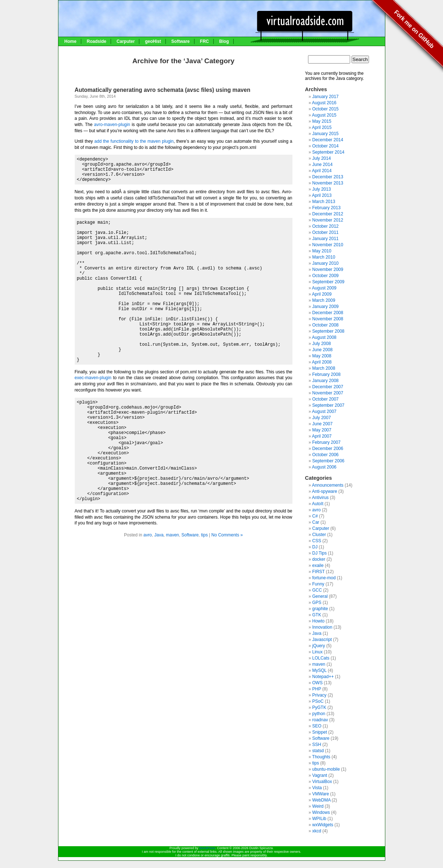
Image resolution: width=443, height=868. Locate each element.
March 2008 (324, 368)
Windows (321, 812)
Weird (318, 806)
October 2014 (326, 146)
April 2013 (322, 195)
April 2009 (322, 294)
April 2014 (322, 171)
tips (204, 535)
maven (172, 535)
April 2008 (322, 362)
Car (316, 522)
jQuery (319, 646)
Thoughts (321, 757)
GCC (317, 590)
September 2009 (329, 282)
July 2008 (322, 344)
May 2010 (322, 251)
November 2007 (328, 393)
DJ (315, 547)
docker (319, 559)
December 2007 (328, 387)
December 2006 (328, 449)
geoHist (153, 41)
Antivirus (320, 498)
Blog (224, 41)
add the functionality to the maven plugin (134, 141)
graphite (320, 609)
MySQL (320, 670)
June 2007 (323, 424)
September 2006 (329, 461)
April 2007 (322, 436)
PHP (317, 689)
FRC (204, 41)
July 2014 (322, 158)
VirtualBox (322, 782)
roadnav (320, 720)
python (319, 714)
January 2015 (326, 134)
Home (70, 41)
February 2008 (327, 374)
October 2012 (326, 226)
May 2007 (322, 430)
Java (159, 535)
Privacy (319, 695)
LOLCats (321, 658)
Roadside (97, 41)
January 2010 (326, 263)
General (320, 596)
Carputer (126, 41)
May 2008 (322, 356)
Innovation (322, 627)
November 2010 (328, 245)
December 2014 (328, 140)
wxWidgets (323, 825)
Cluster (319, 535)
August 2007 (324, 411)
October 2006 (326, 455)
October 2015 (326, 109)
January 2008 (326, 381)
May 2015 (322, 121)
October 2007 (326, 399)
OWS (318, 683)
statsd (318, 751)
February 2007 (327, 442)
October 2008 (326, 325)
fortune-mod (324, 578)
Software (181, 41)
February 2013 (327, 208)
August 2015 (324, 115)
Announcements (328, 485)
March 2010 (324, 257)
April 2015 (322, 127)
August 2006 (324, 467)
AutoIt (318, 504)
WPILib (319, 819)
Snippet (320, 732)
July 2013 (322, 189)
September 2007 (329, 405)
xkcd (317, 831)
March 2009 (324, 300)
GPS (317, 603)
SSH (317, 745)
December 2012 (328, 214)
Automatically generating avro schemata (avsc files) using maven (163, 90)
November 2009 (328, 269)
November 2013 (328, 183)
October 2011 (326, 232)
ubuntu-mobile (326, 769)
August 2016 (324, 103)
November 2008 (328, 319)
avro (147, 535)
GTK (317, 615)
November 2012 (328, 220)
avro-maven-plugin (112, 125)
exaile (318, 565)
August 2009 (324, 288)
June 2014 (323, 165)
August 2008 (324, 337)
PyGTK (319, 707)
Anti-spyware (325, 491)
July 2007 (322, 418)
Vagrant (320, 775)
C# (315, 516)
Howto (319, 621)
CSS (317, 541)
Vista (317, 788)
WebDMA (321, 800)
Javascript (322, 640)
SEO (317, 726)
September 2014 (329, 152)
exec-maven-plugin (93, 378)
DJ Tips (320, 553)
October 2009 (326, 276)
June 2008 (323, 350)
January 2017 (326, 97)
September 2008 (329, 331)
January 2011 (326, 239)
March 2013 (324, 202)
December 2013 (328, 177)
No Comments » (227, 535)
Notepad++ (323, 677)
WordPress (207, 848)
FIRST (319, 572)
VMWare (321, 794)
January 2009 (326, 307)
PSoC (318, 701)
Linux (318, 652)
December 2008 (328, 313)
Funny (318, 584)
